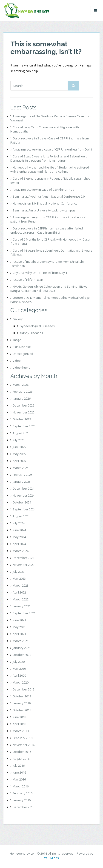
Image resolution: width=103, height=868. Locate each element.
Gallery (18, 319)
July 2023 (19, 572)
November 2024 (24, 495)
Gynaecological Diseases (37, 326)
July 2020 (19, 662)
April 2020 (19, 675)
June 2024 (19, 530)
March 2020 (21, 682)
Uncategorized (23, 354)
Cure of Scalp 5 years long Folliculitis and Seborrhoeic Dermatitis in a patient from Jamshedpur (49, 158)
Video (17, 361)
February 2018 (23, 738)
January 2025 (22, 482)
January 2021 (22, 648)
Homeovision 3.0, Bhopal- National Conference (45, 203)
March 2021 (21, 641)
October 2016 (22, 752)
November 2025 (24, 412)
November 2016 (24, 745)
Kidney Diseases (31, 333)
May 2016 (19, 779)
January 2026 (22, 398)
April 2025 (19, 461)
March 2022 (21, 599)
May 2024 (19, 537)
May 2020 (19, 669)
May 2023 (19, 579)
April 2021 (19, 634)
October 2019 (22, 696)
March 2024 (21, 551)
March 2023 (21, 585)
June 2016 (19, 772)
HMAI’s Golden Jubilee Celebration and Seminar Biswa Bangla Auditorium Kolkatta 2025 (49, 289)
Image (17, 340)
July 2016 (19, 766)
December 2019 (23, 689)
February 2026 (23, 392)
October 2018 (22, 710)
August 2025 (21, 433)
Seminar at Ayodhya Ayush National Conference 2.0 (49, 196)
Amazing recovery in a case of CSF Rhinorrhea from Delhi (52, 149)
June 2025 (19, 447)
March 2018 (21, 731)
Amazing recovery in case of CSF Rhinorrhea (43, 190)
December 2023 (23, 558)
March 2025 (21, 468)
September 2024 (24, 509)
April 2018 (19, 724)
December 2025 (23, 405)
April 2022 (19, 592)
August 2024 (21, 516)
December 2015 (23, 807)
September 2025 (24, 426)
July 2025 (19, 440)
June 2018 (19, 717)
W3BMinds (51, 858)
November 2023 (24, 565)
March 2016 (21, 786)
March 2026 (21, 385)
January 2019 (22, 703)
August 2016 (21, 759)
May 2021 (19, 627)
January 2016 (22, 800)
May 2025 (19, 454)
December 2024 (23, 488)
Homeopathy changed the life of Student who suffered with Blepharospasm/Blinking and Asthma (50, 169)
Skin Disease (22, 347)
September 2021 (24, 613)
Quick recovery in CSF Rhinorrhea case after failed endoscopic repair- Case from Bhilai (47, 230)
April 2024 (19, 544)
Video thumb (21, 368)
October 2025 (22, 419)
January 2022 (22, 606)
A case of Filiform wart (28, 280)
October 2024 (22, 502)
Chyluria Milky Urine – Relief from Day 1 (40, 273)
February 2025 (23, 475)
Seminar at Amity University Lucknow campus (44, 210)
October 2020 (22, 655)
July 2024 (19, 523)
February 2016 (23, 793)
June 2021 (19, 620)
